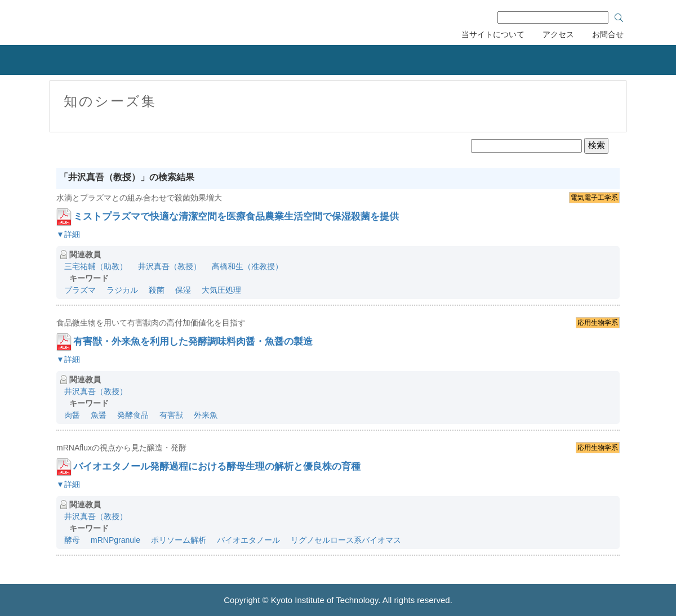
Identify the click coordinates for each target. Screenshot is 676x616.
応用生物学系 (598, 323)
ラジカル (122, 290)
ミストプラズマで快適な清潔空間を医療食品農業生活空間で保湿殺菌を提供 (236, 217)
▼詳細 (68, 234)
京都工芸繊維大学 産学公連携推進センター (142, 21)
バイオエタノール (248, 540)
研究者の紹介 (415, 60)
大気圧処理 (221, 290)
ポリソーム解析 (179, 540)
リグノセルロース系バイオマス (346, 540)
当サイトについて (493, 34)
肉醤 (72, 415)
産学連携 (135, 60)
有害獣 (171, 415)
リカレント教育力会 (320, 60)
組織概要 (45, 60)
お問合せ (608, 34)
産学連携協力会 (613, 60)
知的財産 (225, 60)
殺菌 (157, 290)
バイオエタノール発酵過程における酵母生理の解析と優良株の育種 (217, 467)
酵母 (72, 540)
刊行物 (505, 60)
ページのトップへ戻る (653, 532)
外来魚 (206, 415)
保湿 (183, 290)
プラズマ (80, 290)
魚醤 (99, 415)
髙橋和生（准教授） (247, 266)
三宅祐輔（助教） (96, 266)
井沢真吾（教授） (170, 266)
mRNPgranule (115, 540)
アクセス (558, 34)
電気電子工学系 (594, 198)
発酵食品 (133, 415)
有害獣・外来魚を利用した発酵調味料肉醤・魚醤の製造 (193, 342)
